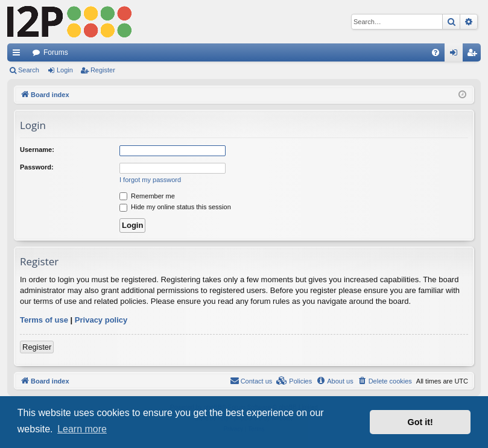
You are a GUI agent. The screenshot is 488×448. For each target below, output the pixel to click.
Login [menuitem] (456, 55)
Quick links (19, 55)
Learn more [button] (82, 429)
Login (65, 70)
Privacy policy (101, 320)
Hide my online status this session (175, 207)
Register (103, 70)
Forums (56, 52)
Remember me (147, 196)
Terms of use (44, 320)
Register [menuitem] (474, 55)
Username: (37, 150)
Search (29, 70)
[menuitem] (436, 52)
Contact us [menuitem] (251, 380)
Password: (37, 167)
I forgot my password (150, 180)
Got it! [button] (420, 422)
